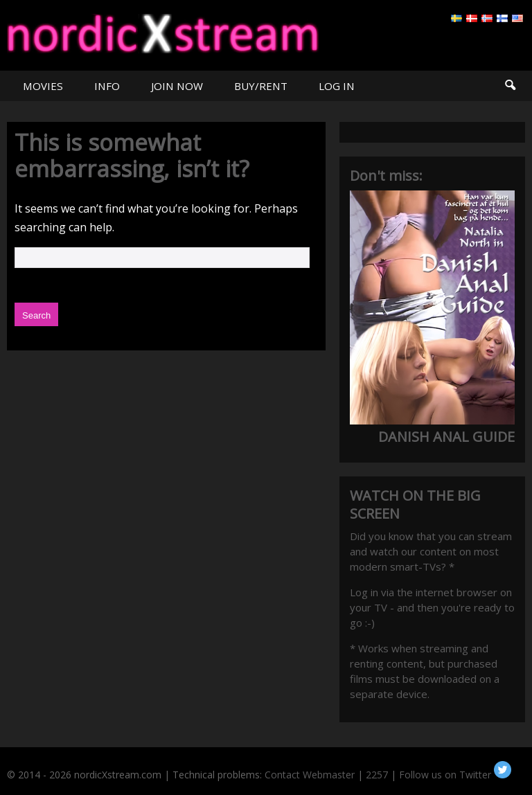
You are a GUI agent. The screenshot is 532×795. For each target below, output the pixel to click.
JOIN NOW (177, 86)
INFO (107, 86)
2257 (377, 775)
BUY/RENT (261, 86)
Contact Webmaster (310, 775)
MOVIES (43, 86)
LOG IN (337, 86)
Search (509, 86)
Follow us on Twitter (455, 775)
